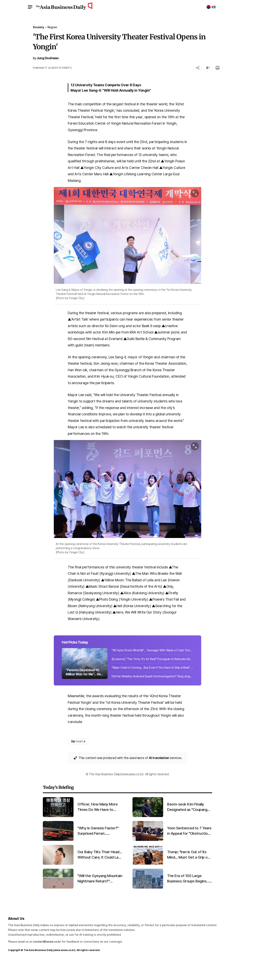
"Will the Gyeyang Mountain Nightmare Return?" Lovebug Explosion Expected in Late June (100, 896)
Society (38, 27)
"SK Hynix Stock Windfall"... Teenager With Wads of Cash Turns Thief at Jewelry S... (152, 666)
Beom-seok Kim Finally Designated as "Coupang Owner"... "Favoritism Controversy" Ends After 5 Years (189, 825)
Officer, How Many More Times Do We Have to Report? (98, 825)
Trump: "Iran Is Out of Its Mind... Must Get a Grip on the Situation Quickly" (188, 872)
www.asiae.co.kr (64, 968)
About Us (16, 936)
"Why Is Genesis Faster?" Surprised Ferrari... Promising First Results (98, 849)
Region (52, 27)
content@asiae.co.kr (47, 959)
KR (211, 7)
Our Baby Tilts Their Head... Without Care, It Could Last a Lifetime (100, 872)
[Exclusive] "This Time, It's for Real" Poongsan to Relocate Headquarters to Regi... (152, 674)
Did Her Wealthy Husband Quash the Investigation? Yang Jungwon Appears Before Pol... (152, 692)
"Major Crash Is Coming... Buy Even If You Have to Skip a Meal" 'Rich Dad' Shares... (152, 683)
